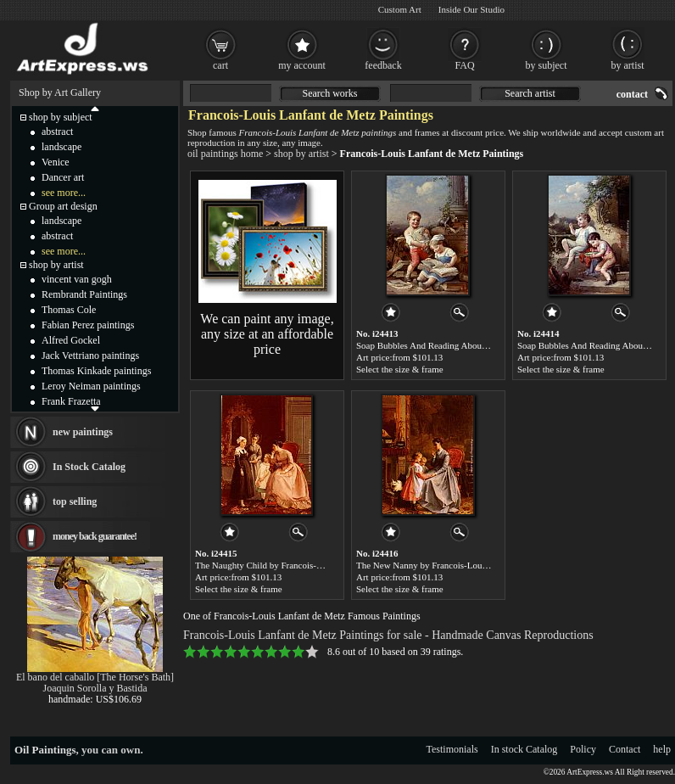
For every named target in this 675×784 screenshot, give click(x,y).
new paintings (83, 432)
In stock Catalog (524, 749)
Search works (330, 93)
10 (312, 652)
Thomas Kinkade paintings (96, 371)
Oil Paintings (45, 750)
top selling (75, 501)
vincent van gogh (77, 279)
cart (220, 65)
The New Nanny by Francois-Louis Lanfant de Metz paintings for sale (488, 565)
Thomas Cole (69, 310)
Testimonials (452, 749)
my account (302, 65)
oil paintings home (225, 154)
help (662, 749)
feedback (383, 65)
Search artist (530, 93)
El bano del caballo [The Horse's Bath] (95, 677)
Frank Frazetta (71, 401)
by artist (628, 65)
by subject (547, 65)
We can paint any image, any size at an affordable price (267, 334)
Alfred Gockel (71, 340)
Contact (625, 749)
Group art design (63, 206)
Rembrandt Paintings (84, 294)
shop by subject (61, 117)
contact (632, 94)
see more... (64, 193)
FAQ (464, 65)
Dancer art (63, 177)
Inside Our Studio (471, 9)
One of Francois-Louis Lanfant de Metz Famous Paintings (302, 616)
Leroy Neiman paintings (91, 386)
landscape (61, 147)
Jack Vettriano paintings (90, 356)
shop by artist (301, 154)
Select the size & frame (400, 369)
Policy (583, 749)
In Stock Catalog (89, 467)
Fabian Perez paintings (88, 325)
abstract (57, 132)
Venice (56, 162)
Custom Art (400, 9)
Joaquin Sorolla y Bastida (95, 688)
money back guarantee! (95, 536)
